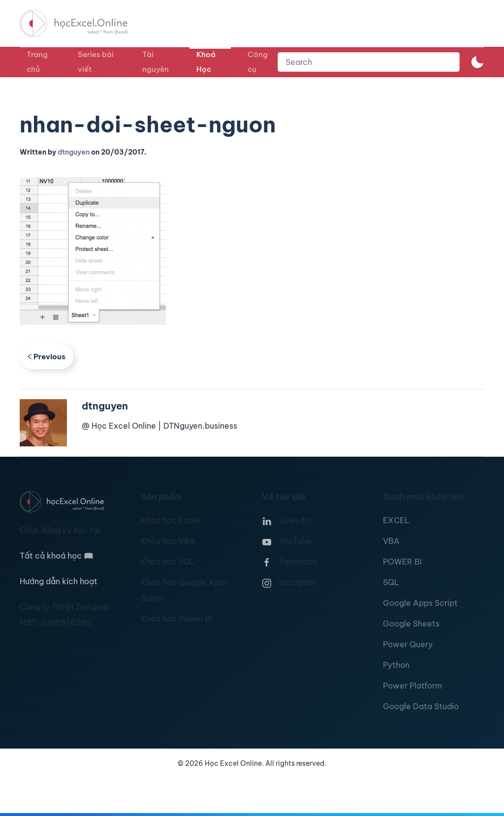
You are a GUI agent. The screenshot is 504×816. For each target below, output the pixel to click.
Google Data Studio (421, 706)
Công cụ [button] (258, 62)
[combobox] (369, 62)
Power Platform (412, 686)
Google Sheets (411, 624)
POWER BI (402, 562)
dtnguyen (74, 152)
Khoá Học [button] (206, 62)
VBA (391, 541)
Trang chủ (37, 62)
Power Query (408, 644)
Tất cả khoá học (57, 556)
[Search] (369, 62)
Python (396, 665)
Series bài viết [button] (96, 62)
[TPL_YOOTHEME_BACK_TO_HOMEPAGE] (83, 23)
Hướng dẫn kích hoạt (59, 581)
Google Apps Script (420, 603)
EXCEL (396, 520)
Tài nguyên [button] (156, 62)
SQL (391, 582)
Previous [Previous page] (47, 357)
